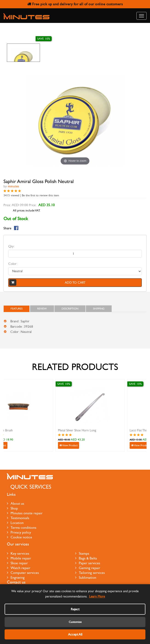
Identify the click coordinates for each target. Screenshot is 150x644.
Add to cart (47, 282)
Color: (13, 264)
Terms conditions (22, 528)
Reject (75, 609)
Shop (12, 508)
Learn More (97, 596)
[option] (23, 53)
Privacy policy (19, 532)
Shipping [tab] (99, 309)
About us (16, 503)
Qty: (11, 246)
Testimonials (18, 518)
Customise (75, 622)
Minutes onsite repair (25, 513)
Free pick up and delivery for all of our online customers (75, 4)
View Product (11, 445)
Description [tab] (70, 309)
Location (15, 523)
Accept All (75, 634)
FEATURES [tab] (17, 309)
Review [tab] (42, 309)
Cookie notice (20, 537)
